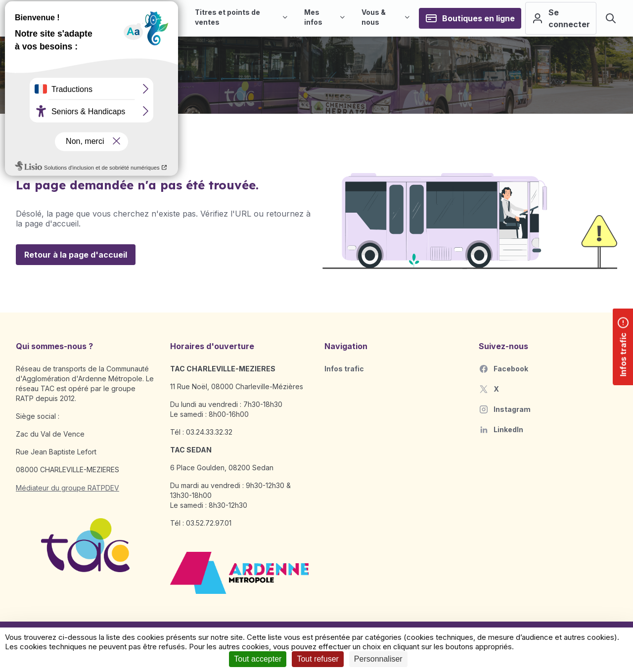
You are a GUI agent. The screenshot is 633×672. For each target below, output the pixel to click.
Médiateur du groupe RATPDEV (68, 488)
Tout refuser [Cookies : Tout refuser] (317, 659)
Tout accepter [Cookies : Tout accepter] (258, 659)
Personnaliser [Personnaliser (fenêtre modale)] (378, 659)
